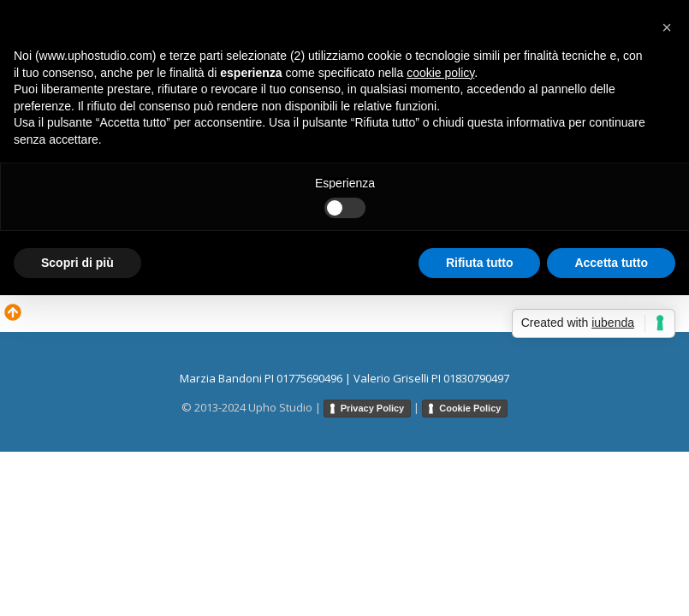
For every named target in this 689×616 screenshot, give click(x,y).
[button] (667, 27)
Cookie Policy (470, 408)
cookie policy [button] (440, 73)
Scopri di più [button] (77, 263)
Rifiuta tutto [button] (480, 263)
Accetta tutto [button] (611, 263)
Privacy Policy (373, 408)
